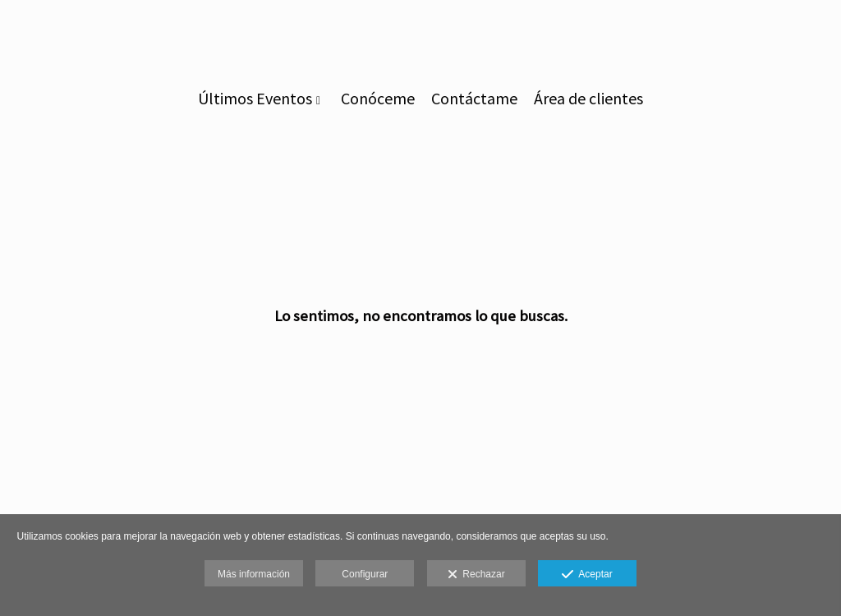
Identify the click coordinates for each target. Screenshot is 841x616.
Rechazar (476, 575)
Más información (254, 574)
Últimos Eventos (255, 99)
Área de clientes (588, 99)
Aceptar (587, 575)
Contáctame (474, 99)
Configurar (365, 574)
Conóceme (378, 99)
